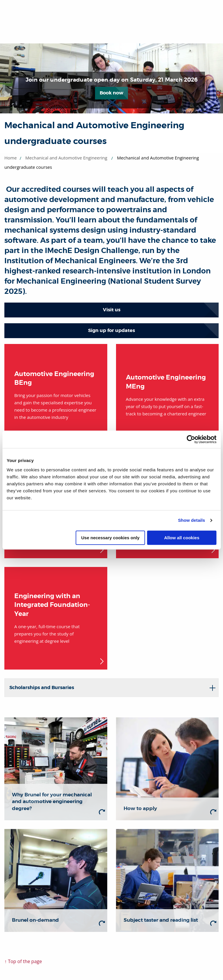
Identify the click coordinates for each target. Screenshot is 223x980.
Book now (112, 93)
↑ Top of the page (23, 961)
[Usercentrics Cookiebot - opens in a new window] (191, 439)
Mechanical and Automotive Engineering (66, 158)
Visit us (112, 310)
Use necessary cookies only (110, 538)
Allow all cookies (182, 538)
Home (10, 158)
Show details (192, 520)
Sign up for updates (112, 330)
